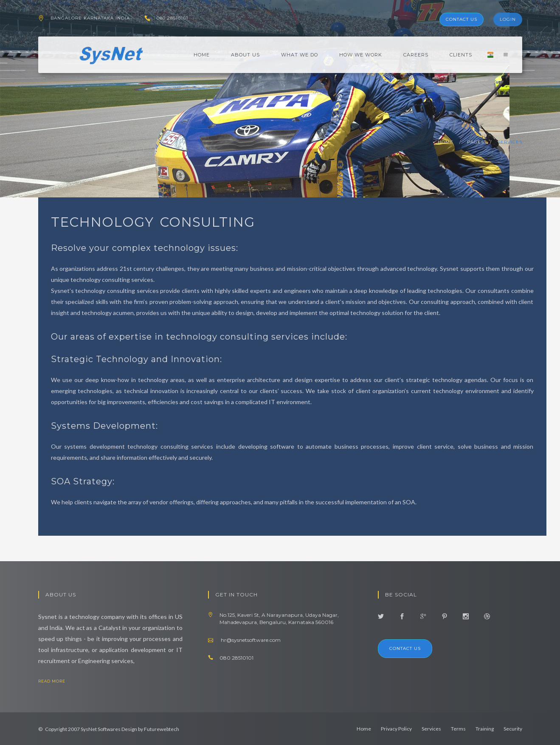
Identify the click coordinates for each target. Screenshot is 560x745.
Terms (458, 729)
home (446, 142)
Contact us (405, 648)
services (510, 142)
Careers (416, 55)
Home (202, 55)
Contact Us (462, 19)
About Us (245, 55)
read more (59, 681)
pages (476, 142)
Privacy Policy (396, 729)
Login (508, 19)
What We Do (300, 55)
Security (513, 729)
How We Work (361, 55)
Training (485, 729)
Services (431, 729)
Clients (461, 55)
